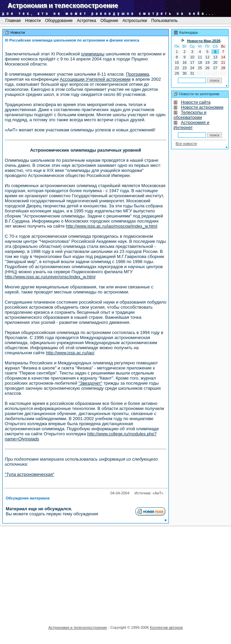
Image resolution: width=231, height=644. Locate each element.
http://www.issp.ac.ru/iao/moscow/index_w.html (112, 226)
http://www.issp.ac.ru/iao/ (70, 353)
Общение (109, 21)
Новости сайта (196, 102)
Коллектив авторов (166, 627)
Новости (33, 21)
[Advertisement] (116, 573)
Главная (13, 21)
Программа (138, 74)
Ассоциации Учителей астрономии (95, 79)
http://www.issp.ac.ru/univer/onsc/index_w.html (50, 277)
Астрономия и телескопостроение (78, 627)
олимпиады (93, 54)
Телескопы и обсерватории (190, 115)
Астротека (86, 21)
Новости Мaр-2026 (204, 41)
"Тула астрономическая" (30, 474)
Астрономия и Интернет (191, 125)
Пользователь (165, 21)
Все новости (186, 144)
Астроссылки (135, 21)
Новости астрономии (202, 107)
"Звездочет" (90, 383)
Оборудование (59, 21)
